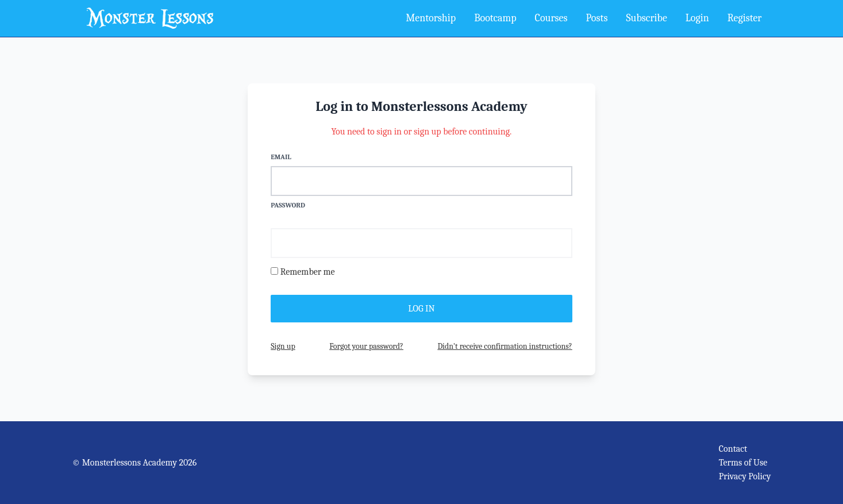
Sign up (283, 346)
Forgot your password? (366, 346)
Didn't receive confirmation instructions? (505, 346)
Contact (733, 449)
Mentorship (431, 18)
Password (288, 205)
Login (697, 18)
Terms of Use (743, 463)
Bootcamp (495, 18)
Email (281, 157)
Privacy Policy (745, 476)
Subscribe (646, 18)
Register (745, 18)
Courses (551, 18)
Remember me (308, 272)
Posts (597, 18)
